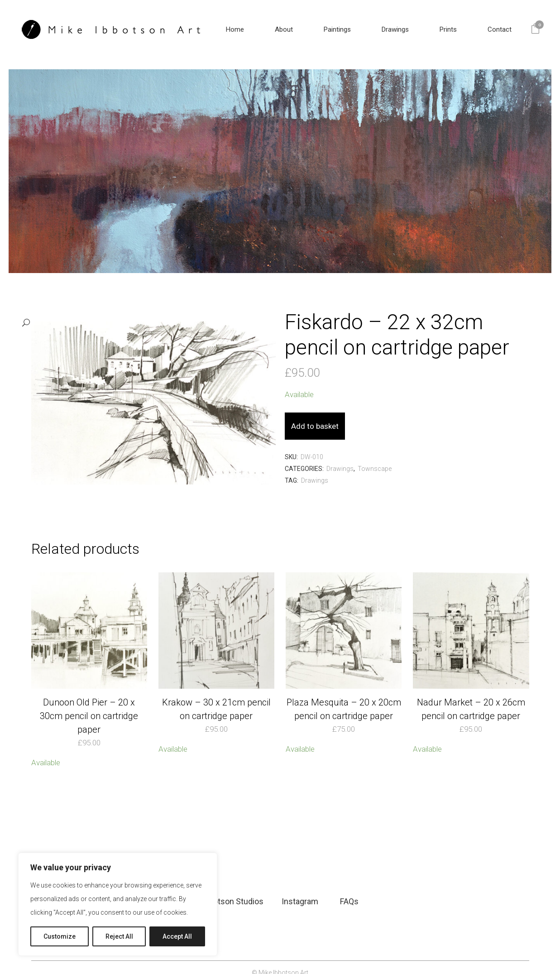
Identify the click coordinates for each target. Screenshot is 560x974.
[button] (144, 313)
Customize (60, 936)
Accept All (177, 936)
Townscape (375, 458)
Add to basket (337, 416)
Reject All (119, 936)
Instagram (300, 890)
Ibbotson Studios (233, 890)
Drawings (340, 458)
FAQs (349, 890)
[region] (118, 904)
